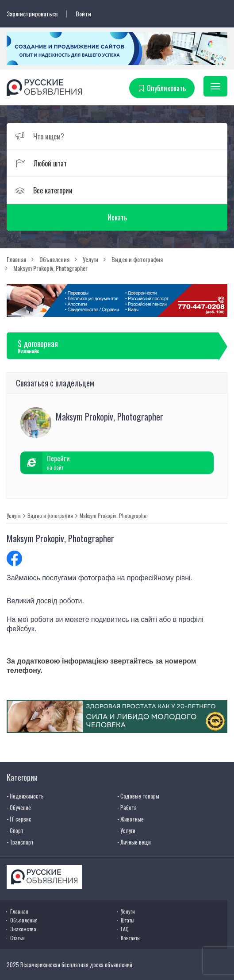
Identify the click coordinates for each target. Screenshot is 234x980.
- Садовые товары (138, 796)
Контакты (131, 938)
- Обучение (19, 807)
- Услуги (126, 830)
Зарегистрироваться (32, 14)
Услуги (14, 516)
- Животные (130, 819)
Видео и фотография (50, 516)
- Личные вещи (134, 842)
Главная (19, 911)
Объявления (24, 920)
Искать (117, 217)
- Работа (127, 807)
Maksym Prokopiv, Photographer (114, 516)
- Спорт (15, 830)
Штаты (128, 920)
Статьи (17, 938)
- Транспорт (20, 842)
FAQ (125, 929)
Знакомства (23, 929)
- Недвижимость (25, 796)
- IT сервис (19, 819)
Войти (83, 14)
